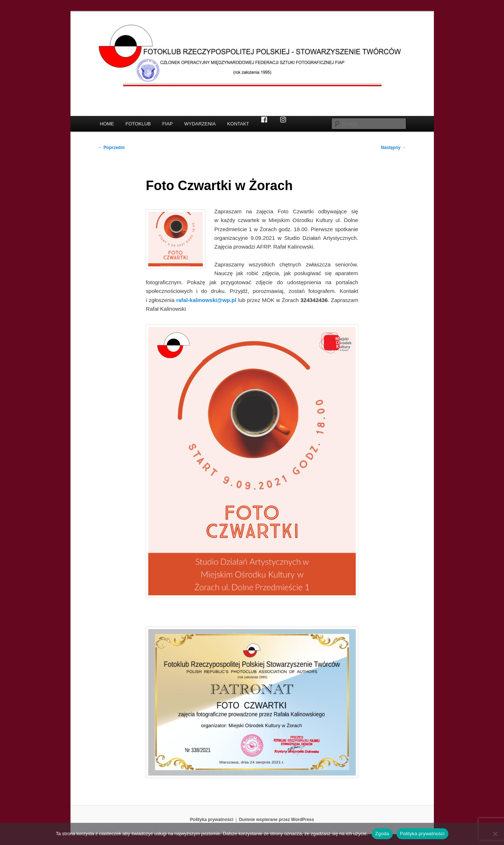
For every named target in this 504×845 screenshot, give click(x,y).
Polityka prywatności (212, 820)
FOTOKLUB (138, 124)
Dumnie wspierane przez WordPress (277, 820)
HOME (107, 124)
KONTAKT (238, 124)
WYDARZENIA (200, 124)
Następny (393, 148)
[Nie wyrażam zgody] (495, 834)
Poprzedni (111, 148)
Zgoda (382, 834)
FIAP (168, 124)
